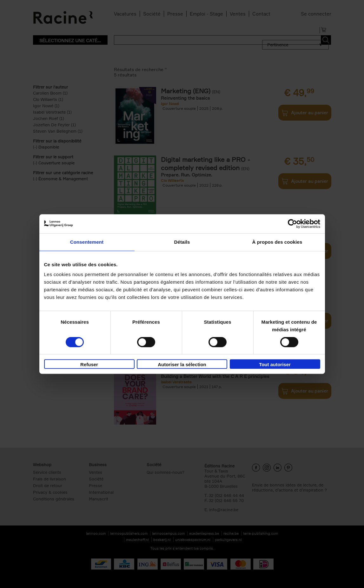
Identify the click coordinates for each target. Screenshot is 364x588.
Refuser (89, 364)
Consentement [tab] (87, 242)
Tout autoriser (275, 364)
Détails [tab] (182, 242)
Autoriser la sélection (182, 364)
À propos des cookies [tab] (277, 242)
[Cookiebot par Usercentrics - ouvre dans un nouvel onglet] (292, 224)
